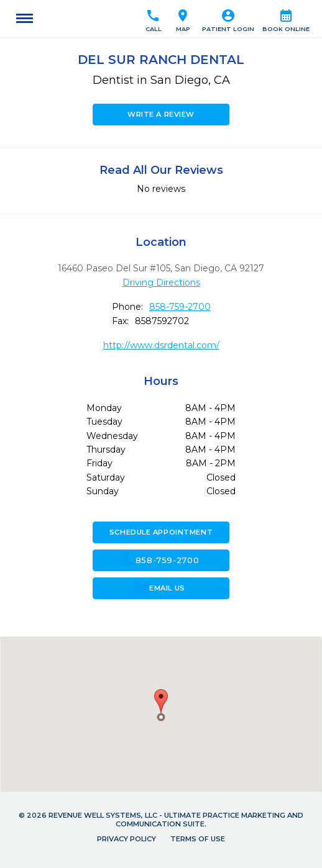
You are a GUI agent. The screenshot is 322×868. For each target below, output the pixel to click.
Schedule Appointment (161, 532)
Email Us (161, 588)
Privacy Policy (126, 839)
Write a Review (161, 114)
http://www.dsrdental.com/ (161, 345)
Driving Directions (161, 283)
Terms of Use (198, 839)
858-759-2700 (180, 307)
